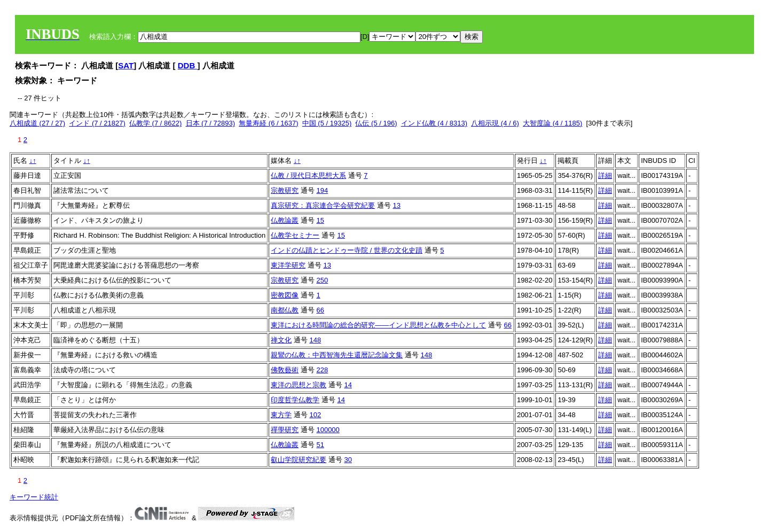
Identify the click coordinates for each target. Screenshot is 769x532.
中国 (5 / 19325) (327, 123)
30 (348, 460)
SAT (126, 65)
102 (315, 415)
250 (322, 280)
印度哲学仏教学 (295, 400)
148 (315, 340)
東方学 (281, 415)
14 (348, 385)
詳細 (605, 175)
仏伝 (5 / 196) (376, 123)
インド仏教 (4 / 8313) (434, 123)
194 (322, 190)
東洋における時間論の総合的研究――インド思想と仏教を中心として (378, 325)
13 (396, 205)
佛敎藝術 (285, 370)
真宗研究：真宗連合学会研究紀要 (323, 205)
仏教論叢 (285, 220)
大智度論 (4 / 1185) (552, 123)
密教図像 (285, 295)
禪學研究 (285, 430)
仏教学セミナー (295, 235)
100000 (328, 430)
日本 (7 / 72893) (211, 123)
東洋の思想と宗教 (299, 385)
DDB (188, 65)
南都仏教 (285, 310)
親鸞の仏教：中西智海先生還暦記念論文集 (337, 355)
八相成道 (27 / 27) (37, 123)
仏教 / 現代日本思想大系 (308, 175)
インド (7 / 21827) (97, 123)
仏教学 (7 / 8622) (155, 123)
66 (320, 310)
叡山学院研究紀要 (299, 460)
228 (322, 370)
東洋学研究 (288, 265)
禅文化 (281, 340)
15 (320, 220)
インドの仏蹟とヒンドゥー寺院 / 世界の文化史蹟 (347, 250)
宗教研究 (285, 190)
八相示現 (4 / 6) (495, 123)
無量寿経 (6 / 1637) (268, 123)
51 (320, 445)
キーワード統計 (34, 497)
